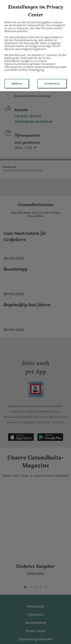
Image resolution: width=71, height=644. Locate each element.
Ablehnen (17, 84)
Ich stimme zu (52, 84)
